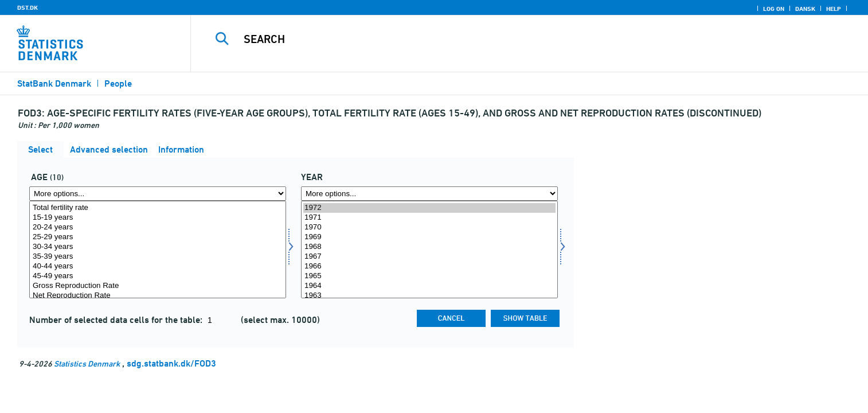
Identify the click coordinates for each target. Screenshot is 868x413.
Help (834, 9)
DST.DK (28, 7)
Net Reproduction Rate (158, 296)
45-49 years (158, 276)
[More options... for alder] (158, 194)
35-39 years (158, 257)
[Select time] (429, 250)
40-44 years (158, 266)
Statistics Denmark (87, 363)
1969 (429, 237)
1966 (429, 266)
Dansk (805, 9)
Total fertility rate (158, 208)
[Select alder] (158, 250)
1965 (429, 276)
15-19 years (158, 218)
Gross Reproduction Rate (158, 286)
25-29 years (158, 237)
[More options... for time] (429, 194)
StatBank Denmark (54, 83)
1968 (429, 247)
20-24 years (158, 227)
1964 (429, 286)
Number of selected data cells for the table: (117, 320)
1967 (429, 257)
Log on (774, 9)
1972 (429, 208)
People (118, 83)
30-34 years (158, 247)
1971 (429, 218)
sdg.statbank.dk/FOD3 (171, 363)
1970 (429, 227)
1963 (429, 296)
